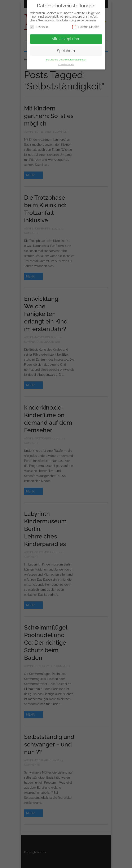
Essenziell (40, 27)
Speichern (66, 51)
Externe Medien (86, 27)
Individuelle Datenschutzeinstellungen (66, 60)
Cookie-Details (66, 64)
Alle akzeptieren (66, 39)
